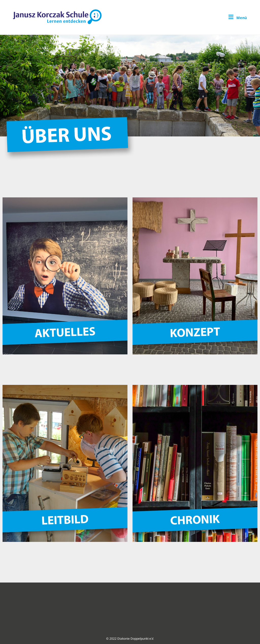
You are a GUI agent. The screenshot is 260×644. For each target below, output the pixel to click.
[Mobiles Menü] (238, 17)
